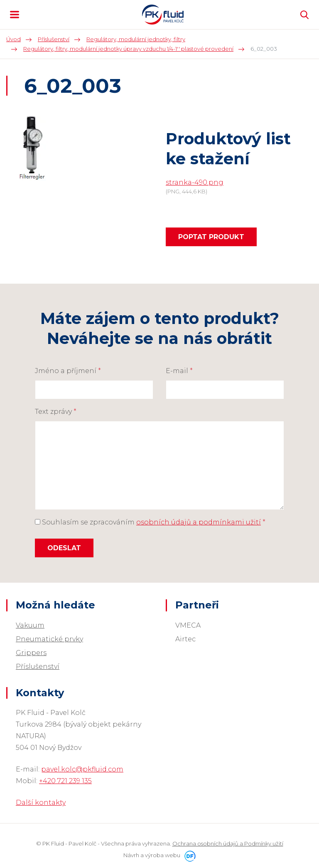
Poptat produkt (211, 237)
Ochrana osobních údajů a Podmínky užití (228, 843)
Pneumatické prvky (49, 639)
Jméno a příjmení (68, 371)
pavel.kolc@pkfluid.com (82, 769)
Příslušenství (38, 666)
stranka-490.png (195, 182)
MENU (15, 15)
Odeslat (64, 548)
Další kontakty (41, 802)
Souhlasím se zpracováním (150, 522)
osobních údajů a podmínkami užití (199, 522)
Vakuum (30, 625)
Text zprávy (56, 412)
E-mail (179, 371)
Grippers (31, 653)
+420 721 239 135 (65, 781)
